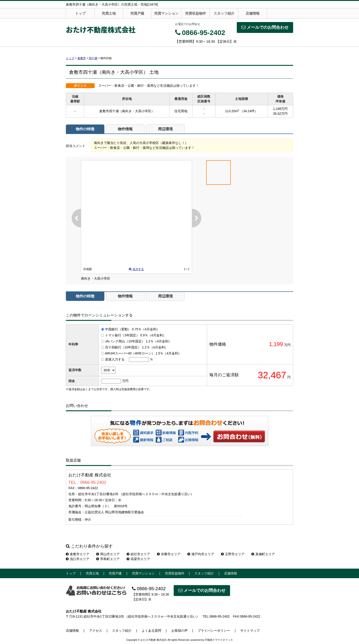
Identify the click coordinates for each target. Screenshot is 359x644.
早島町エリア (108, 559)
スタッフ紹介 (224, 13)
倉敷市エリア (78, 554)
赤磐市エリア (169, 554)
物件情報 (125, 129)
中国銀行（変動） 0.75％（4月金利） (132, 329)
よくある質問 (151, 631)
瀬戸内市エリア (201, 554)
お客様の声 (179, 631)
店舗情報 (253, 13)
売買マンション (166, 13)
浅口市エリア (78, 559)
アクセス (96, 631)
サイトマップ (250, 631)
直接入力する (115, 359)
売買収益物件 (196, 13)
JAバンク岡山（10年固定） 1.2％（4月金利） (138, 341)
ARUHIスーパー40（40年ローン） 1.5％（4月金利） (143, 353)
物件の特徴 (85, 129)
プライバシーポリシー (214, 631)
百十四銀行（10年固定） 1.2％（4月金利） (136, 347)
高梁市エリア (138, 559)
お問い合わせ (239, 436)
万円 (125, 381)
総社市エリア (138, 554)
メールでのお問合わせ (265, 27)
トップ (80, 13)
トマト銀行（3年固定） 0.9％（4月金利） (136, 335)
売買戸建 (137, 13)
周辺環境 (165, 129)
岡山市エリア (108, 554)
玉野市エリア (233, 554)
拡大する (136, 269)
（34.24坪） (249, 111)
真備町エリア (263, 554)
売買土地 (109, 13)
